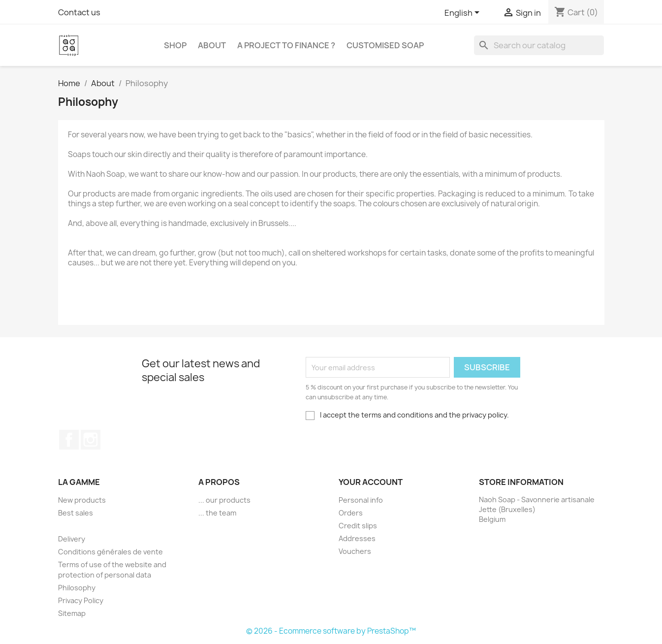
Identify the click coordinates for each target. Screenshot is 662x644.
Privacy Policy (81, 600)
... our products (224, 500)
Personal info (361, 500)
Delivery (72, 539)
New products (82, 500)
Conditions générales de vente (110, 552)
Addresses (357, 538)
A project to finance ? (286, 45)
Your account (371, 482)
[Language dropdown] (464, 13)
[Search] (539, 45)
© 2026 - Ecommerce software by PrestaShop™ (331, 631)
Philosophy (77, 588)
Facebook (69, 440)
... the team (217, 513)
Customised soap (385, 45)
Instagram (91, 440)
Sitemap (72, 613)
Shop (175, 45)
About (212, 45)
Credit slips (358, 526)
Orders (351, 513)
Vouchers (355, 551)
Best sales (76, 513)
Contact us (79, 12)
